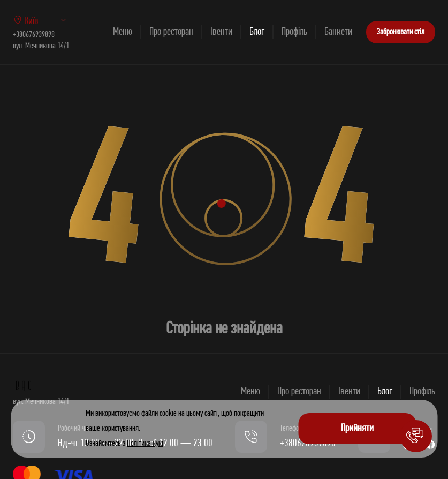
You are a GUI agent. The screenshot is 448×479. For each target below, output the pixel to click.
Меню (123, 32)
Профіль (294, 32)
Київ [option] (26, 21)
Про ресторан (171, 32)
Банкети (338, 32)
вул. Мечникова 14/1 (41, 46)
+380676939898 (34, 35)
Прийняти (357, 429)
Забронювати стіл (401, 32)
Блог (257, 32)
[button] (416, 436)
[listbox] (56, 21)
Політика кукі (145, 444)
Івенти (221, 32)
